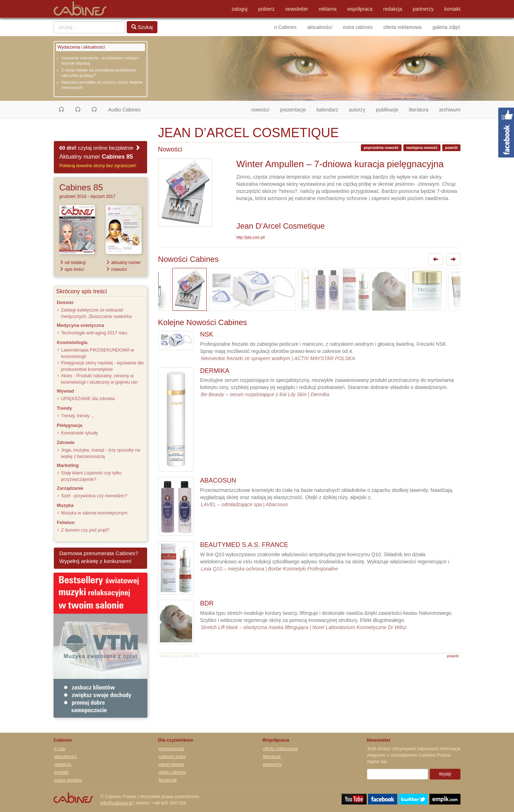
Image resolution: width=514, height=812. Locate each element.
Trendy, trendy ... (78, 416)
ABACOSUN (218, 480)
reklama (328, 9)
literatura (419, 110)
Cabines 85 (81, 187)
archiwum (450, 110)
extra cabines (358, 27)
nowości (263, 109)
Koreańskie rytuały (80, 433)
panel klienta (172, 764)
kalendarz (327, 110)
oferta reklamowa (402, 27)
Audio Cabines (124, 110)
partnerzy (423, 9)
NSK (207, 334)
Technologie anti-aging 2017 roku (94, 333)
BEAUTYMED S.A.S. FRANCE (244, 545)
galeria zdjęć (446, 27)
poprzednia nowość (381, 148)
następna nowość (422, 148)
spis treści (72, 269)
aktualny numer (123, 263)
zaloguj (240, 9)
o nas (60, 749)
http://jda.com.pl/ (251, 237)
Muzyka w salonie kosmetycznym (94, 513)
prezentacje (293, 110)
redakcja (393, 9)
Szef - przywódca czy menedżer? (94, 496)
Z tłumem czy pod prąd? (85, 530)
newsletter (297, 9)
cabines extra (172, 757)
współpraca (360, 9)
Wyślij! (445, 774)
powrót (451, 148)
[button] (61, 110)
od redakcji (72, 263)
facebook (168, 780)
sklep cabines (172, 772)
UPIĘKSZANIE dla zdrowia (88, 399)
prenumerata (172, 749)
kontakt (452, 9)
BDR (207, 603)
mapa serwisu (68, 780)
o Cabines (285, 27)
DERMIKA (215, 371)
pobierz (266, 9)
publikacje (387, 110)
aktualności (320, 27)
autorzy (357, 110)
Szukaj (142, 27)
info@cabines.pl (116, 803)
